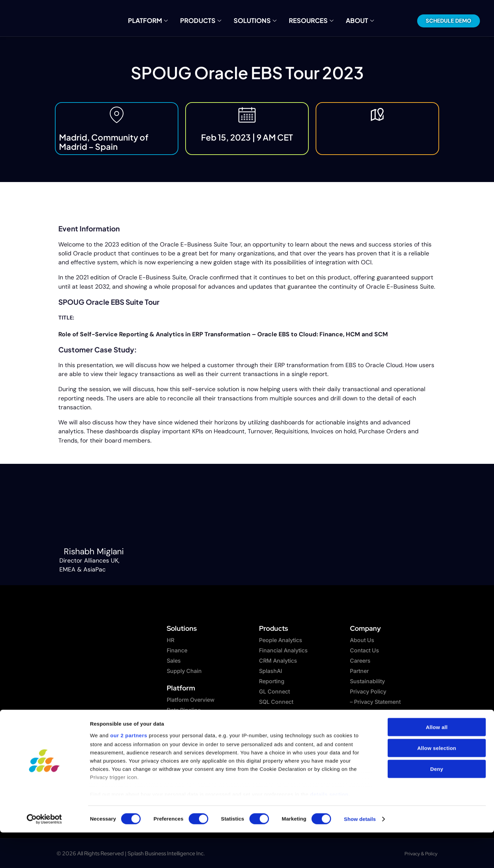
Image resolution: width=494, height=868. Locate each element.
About (349, 21)
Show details (360, 854)
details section (329, 830)
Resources (305, 21)
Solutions (255, 21)
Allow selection (437, 783)
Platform (157, 21)
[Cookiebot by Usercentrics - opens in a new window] (44, 855)
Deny (437, 804)
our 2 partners (129, 771)
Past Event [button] (73, 212)
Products (205, 21)
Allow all (437, 763)
